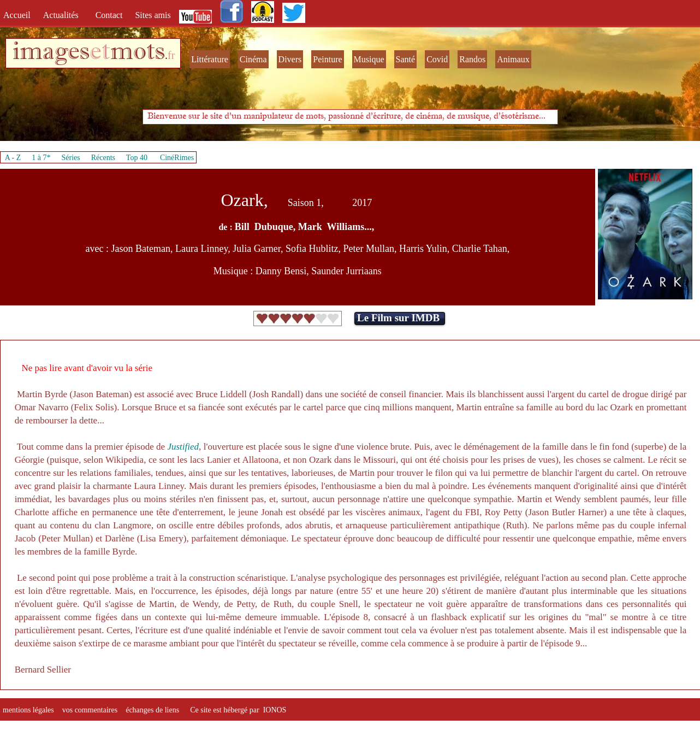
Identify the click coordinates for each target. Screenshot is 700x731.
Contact (110, 15)
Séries (71, 158)
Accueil (19, 15)
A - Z (13, 158)
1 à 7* (41, 158)
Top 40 (137, 158)
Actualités (64, 15)
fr (171, 55)
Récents (103, 158)
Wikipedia (124, 460)
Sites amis (153, 15)
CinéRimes (177, 158)
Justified (183, 447)
